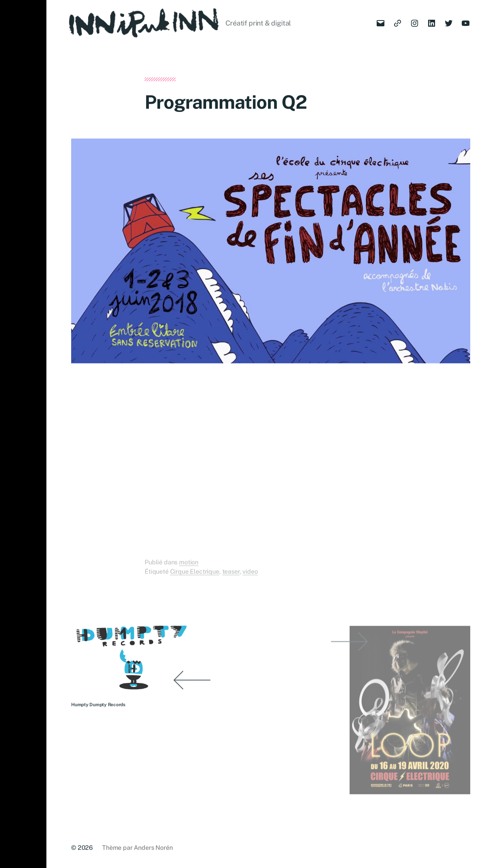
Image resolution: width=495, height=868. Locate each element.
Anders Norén (153, 848)
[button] (23, 434)
